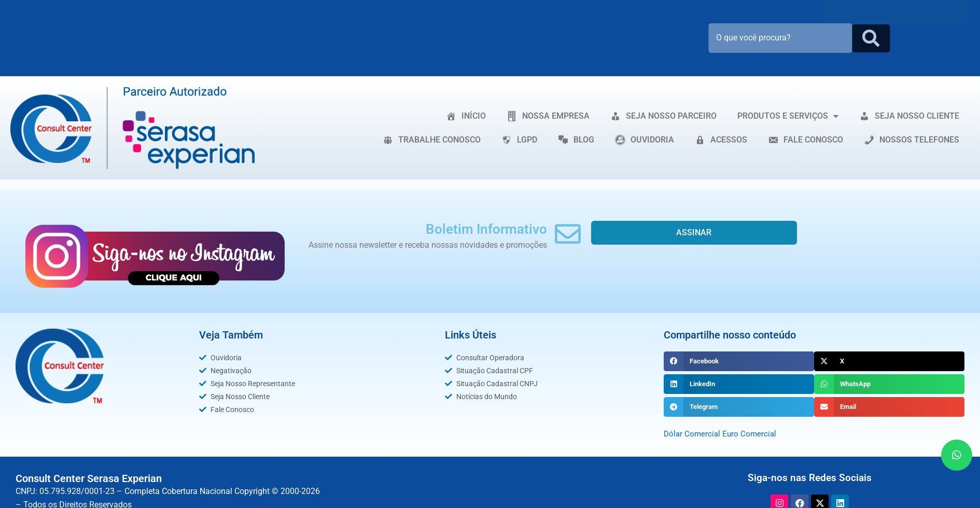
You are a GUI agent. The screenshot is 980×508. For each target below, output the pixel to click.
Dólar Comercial (693, 434)
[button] (739, 361)
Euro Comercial (752, 434)
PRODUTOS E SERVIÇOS (788, 116)
